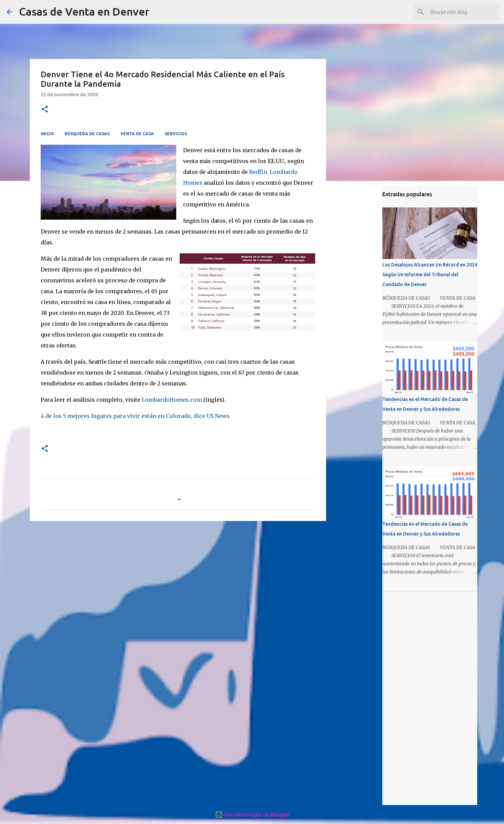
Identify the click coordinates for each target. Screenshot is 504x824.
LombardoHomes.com (172, 400)
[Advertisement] (178, 579)
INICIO (47, 134)
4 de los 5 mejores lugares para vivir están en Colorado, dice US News (135, 416)
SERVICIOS (176, 134)
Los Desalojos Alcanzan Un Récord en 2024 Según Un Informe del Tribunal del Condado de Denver (430, 275)
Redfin (258, 172)
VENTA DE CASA (137, 134)
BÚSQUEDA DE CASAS (87, 134)
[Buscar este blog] (463, 12)
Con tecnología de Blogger (252, 815)
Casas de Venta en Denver (84, 12)
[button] (45, 110)
